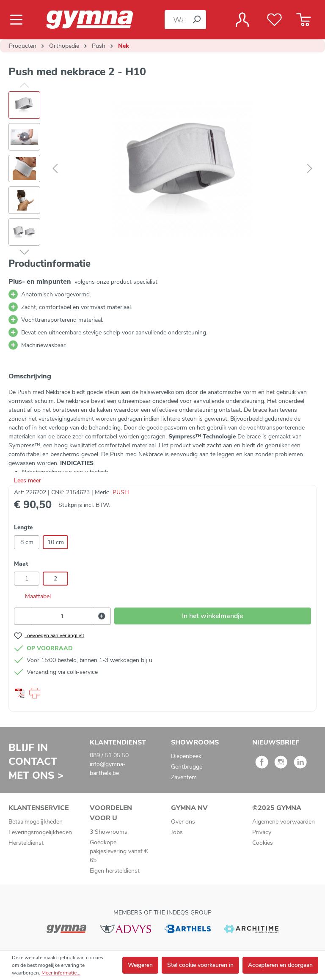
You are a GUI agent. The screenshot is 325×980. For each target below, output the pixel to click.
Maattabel (32, 596)
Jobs (177, 832)
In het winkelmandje (212, 616)
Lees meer (28, 480)
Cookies (263, 843)
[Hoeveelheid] (63, 616)
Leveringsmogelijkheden (40, 832)
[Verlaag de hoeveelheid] (23, 616)
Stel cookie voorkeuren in (200, 965)
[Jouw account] (242, 20)
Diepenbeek (186, 756)
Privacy (262, 832)
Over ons (183, 822)
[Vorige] (55, 169)
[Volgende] (310, 169)
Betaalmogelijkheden (36, 822)
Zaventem (184, 777)
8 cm (27, 542)
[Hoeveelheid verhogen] (102, 616)
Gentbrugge (187, 767)
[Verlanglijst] (274, 20)
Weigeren (140, 965)
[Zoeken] (196, 20)
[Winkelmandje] (304, 20)
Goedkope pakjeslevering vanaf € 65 (119, 851)
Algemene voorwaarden (284, 822)
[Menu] (19, 20)
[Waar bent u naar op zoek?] (176, 20)
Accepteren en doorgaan (280, 965)
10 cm (56, 542)
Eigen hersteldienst (115, 871)
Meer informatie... (61, 973)
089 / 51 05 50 (109, 755)
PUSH (121, 492)
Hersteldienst (26, 843)
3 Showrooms (109, 832)
